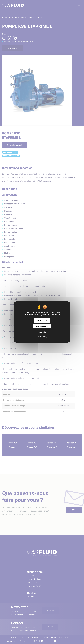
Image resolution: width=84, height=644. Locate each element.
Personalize (42, 332)
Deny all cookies (42, 326)
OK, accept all (42, 320)
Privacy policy (42, 337)
